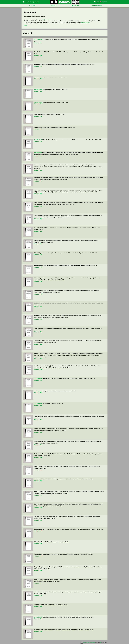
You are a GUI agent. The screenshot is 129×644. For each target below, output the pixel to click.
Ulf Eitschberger (38, 39)
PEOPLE (54, 6)
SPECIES (32, 6)
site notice (37, 2)
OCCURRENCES (97, 6)
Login (98, 2)
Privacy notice (87, 643)
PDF (41, 43)
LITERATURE (75, 6)
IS (101, 643)
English (103, 2)
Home (25, 2)
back (25, 26)
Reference (37, 43)
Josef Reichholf (38, 140)
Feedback (31, 2)
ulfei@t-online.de (46, 19)
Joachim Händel (38, 90)
